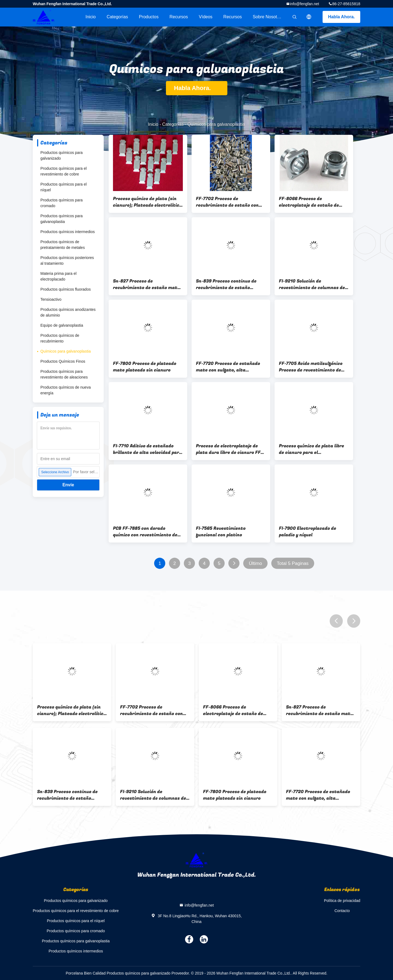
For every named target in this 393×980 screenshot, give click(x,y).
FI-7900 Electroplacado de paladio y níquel (308, 532)
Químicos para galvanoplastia (65, 351)
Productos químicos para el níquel (64, 187)
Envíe (68, 485)
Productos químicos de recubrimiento (60, 338)
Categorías (117, 17)
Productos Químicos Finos (63, 361)
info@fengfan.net (304, 4)
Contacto (342, 911)
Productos (149, 17)
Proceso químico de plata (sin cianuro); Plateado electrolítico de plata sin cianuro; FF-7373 (147, 202)
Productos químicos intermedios (68, 232)
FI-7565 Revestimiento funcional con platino (221, 532)
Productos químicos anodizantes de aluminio (68, 312)
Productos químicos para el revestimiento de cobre (64, 171)
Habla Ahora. (341, 17)
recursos (179, 17)
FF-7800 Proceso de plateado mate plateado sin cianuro (145, 367)
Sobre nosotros (268, 17)
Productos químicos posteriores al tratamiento (67, 260)
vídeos (206, 17)
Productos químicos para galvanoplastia (62, 219)
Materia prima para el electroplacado (58, 276)
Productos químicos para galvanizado (62, 155)
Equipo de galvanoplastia (62, 325)
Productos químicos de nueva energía (65, 390)
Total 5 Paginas (293, 563)
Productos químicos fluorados (65, 289)
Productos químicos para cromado (62, 203)
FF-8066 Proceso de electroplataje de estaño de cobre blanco (309, 202)
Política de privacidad (342, 901)
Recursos (233, 17)
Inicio (90, 17)
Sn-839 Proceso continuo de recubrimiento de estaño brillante (226, 284)
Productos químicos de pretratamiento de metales (63, 245)
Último (255, 563)
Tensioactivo (51, 299)
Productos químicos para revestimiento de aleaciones (64, 374)
